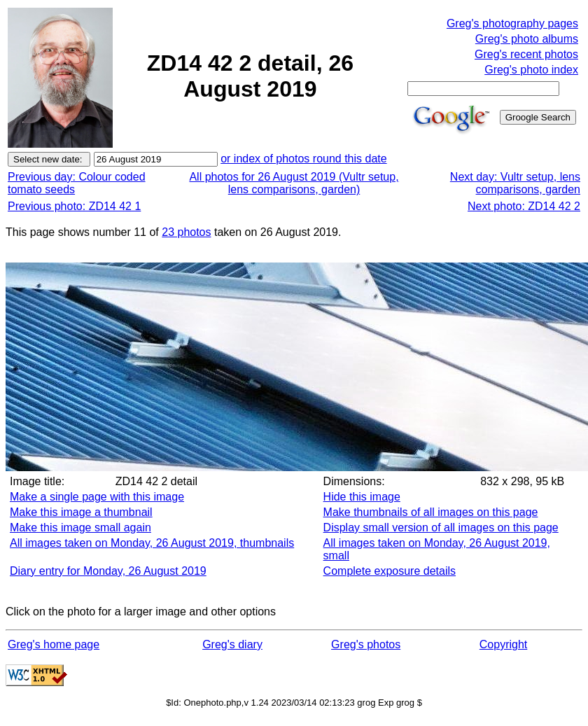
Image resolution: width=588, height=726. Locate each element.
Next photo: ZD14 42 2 (524, 206)
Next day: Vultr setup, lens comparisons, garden (515, 183)
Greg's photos (366, 644)
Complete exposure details (390, 571)
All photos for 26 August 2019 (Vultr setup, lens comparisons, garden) (294, 183)
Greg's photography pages (512, 23)
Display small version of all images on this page (441, 528)
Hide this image (362, 497)
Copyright (503, 644)
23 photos (186, 232)
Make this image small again (80, 528)
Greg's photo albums (527, 39)
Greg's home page (54, 644)
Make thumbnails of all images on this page (431, 512)
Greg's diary (232, 644)
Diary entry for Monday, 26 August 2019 (108, 571)
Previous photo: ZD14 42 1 (74, 206)
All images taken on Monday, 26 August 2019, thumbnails (152, 543)
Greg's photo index (531, 70)
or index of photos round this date (304, 159)
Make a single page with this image (97, 497)
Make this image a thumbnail (81, 512)
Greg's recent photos (526, 54)
